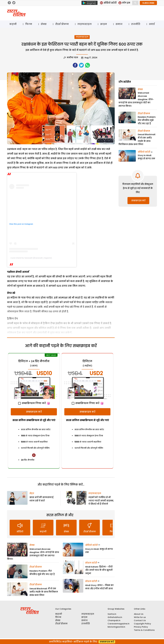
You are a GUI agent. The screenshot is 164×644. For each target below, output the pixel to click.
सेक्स (44, 24)
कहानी (13, 24)
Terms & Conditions (144, 630)
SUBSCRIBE (148, 3)
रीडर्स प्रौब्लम (62, 24)
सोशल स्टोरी (91, 563)
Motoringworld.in (116, 627)
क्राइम (104, 24)
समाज (119, 24)
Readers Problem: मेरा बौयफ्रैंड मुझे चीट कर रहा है (147, 120)
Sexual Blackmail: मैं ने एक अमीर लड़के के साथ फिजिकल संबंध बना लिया (44, 592)
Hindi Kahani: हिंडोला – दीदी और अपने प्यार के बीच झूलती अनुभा (99, 570)
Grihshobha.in (115, 617)
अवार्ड (152, 24)
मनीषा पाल (72, 58)
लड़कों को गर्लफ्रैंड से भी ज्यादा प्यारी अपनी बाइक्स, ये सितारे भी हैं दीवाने (101, 501)
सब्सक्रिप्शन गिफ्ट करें (32, 403)
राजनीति (136, 24)
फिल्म (29, 24)
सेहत (32, 493)
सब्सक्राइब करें (34, 412)
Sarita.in (112, 614)
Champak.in (114, 620)
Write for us (140, 617)
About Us (139, 614)
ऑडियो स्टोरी (91, 545)
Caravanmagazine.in (119, 624)
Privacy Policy (141, 627)
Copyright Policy (142, 624)
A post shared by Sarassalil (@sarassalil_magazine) (31, 258)
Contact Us (140, 620)
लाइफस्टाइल (84, 24)
